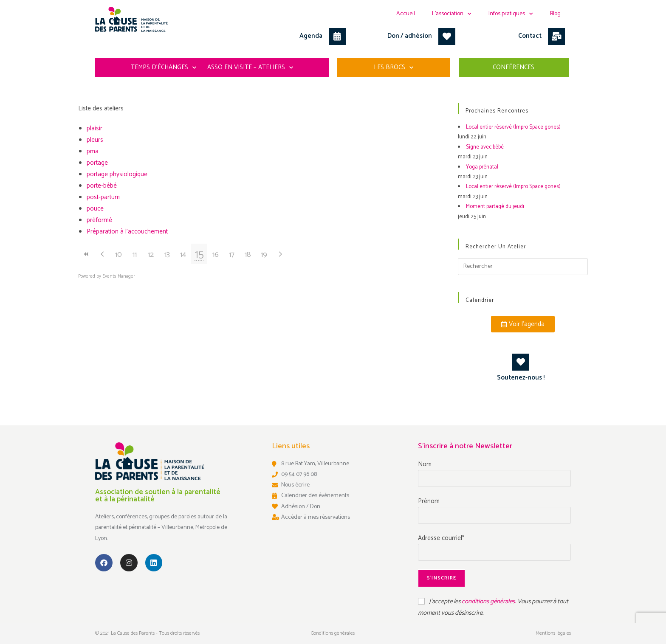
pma (93, 151)
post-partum (103, 197)
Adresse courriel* (441, 538)
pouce (95, 209)
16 (216, 255)
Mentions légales (553, 633)
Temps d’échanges (164, 68)
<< (86, 254)
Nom (425, 464)
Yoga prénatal (482, 167)
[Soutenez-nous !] (521, 362)
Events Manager (119, 276)
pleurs (95, 140)
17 (232, 255)
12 (151, 255)
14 (183, 255)
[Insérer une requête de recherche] (523, 267)
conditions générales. (490, 601)
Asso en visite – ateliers (250, 68)
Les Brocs (394, 68)
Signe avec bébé (485, 147)
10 (119, 255)
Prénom (429, 501)
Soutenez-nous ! (521, 378)
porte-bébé (102, 186)
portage (97, 163)
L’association (452, 14)
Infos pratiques (511, 14)
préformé (99, 220)
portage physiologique (117, 174)
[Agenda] (337, 37)
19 (264, 255)
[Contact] (556, 37)
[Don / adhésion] (447, 37)
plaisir (95, 128)
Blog (555, 14)
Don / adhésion (410, 36)
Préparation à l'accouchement (127, 232)
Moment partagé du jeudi (495, 207)
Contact (530, 36)
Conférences (514, 67)
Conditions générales (333, 633)
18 (248, 255)
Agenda (311, 36)
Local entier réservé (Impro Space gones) (513, 127)
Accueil (406, 14)
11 (135, 255)
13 (167, 255)
